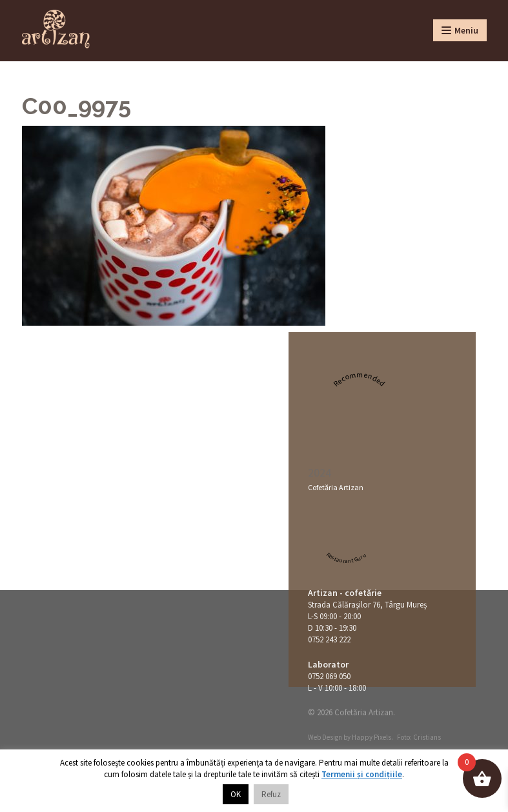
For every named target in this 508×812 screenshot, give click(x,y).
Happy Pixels (371, 737)
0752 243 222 (329, 639)
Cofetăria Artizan (336, 487)
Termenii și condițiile (362, 774)
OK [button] (236, 794)
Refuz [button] (271, 794)
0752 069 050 (329, 676)
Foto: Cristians (419, 737)
